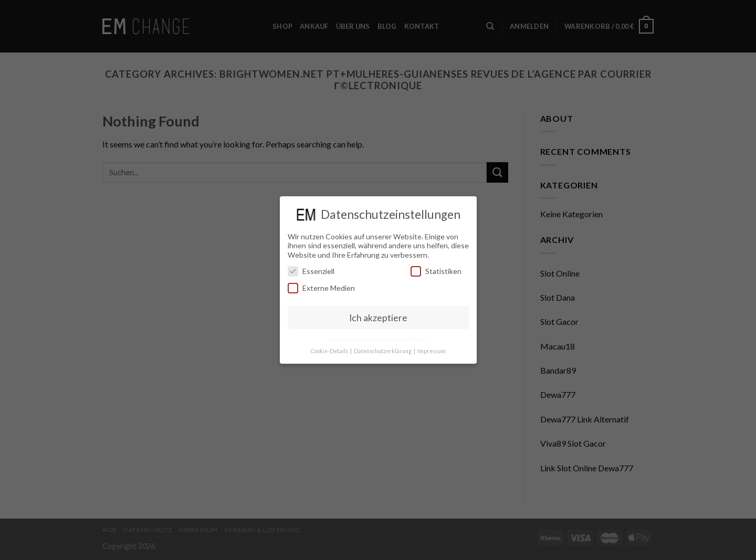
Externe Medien (321, 288)
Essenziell (311, 271)
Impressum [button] (432, 351)
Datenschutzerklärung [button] (383, 351)
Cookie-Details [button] (330, 351)
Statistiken (436, 271)
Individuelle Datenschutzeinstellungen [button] (378, 339)
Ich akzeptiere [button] (378, 318)
